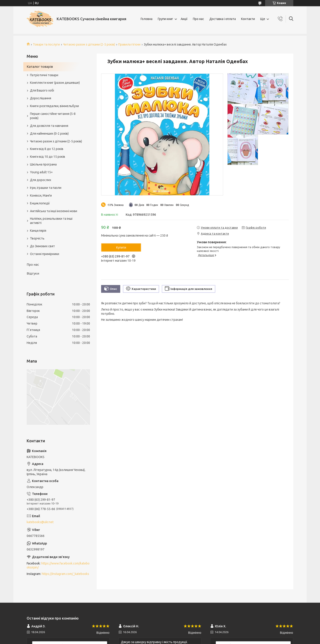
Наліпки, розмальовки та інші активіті (51, 221)
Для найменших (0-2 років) (49, 134)
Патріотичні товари (44, 75)
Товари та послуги (46, 44)
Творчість (37, 238)
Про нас (198, 19)
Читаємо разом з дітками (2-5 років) (89, 44)
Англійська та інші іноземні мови (54, 211)
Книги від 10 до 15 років (48, 157)
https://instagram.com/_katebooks (65, 574)
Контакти (248, 19)
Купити (121, 247)
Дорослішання (41, 98)
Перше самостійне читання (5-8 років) (53, 116)
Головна (147, 19)
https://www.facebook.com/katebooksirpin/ (58, 565)
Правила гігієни (129, 44)
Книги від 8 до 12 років (47, 149)
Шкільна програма (43, 164)
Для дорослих (41, 180)
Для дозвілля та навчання (49, 126)
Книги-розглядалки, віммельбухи (54, 106)
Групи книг (165, 19)
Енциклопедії (40, 203)
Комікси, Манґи (41, 195)
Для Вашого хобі (42, 90)
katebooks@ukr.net (40, 522)
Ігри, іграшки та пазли (46, 188)
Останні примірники (45, 254)
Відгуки (33, 273)
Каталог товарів (40, 67)
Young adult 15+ (41, 172)
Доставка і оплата (223, 19)
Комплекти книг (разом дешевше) (55, 83)
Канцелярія (38, 231)
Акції (184, 19)
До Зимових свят (42, 246)
